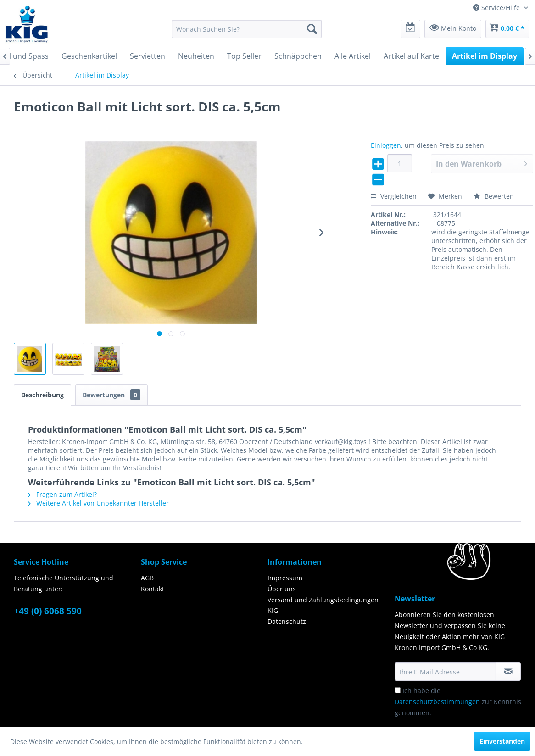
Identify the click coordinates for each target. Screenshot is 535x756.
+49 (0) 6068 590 (48, 611)
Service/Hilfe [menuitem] (497, 8)
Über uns (282, 589)
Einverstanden (502, 741)
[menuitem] (246, 29)
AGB (147, 578)
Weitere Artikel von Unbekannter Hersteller (98, 503)
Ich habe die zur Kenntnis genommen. (458, 702)
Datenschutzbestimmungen (437, 702)
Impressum (285, 578)
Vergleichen (394, 196)
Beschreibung (42, 395)
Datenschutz (287, 621)
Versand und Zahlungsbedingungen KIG (323, 605)
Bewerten (494, 196)
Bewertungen (111, 395)
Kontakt (153, 589)
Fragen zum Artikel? (62, 494)
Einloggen (386, 145)
